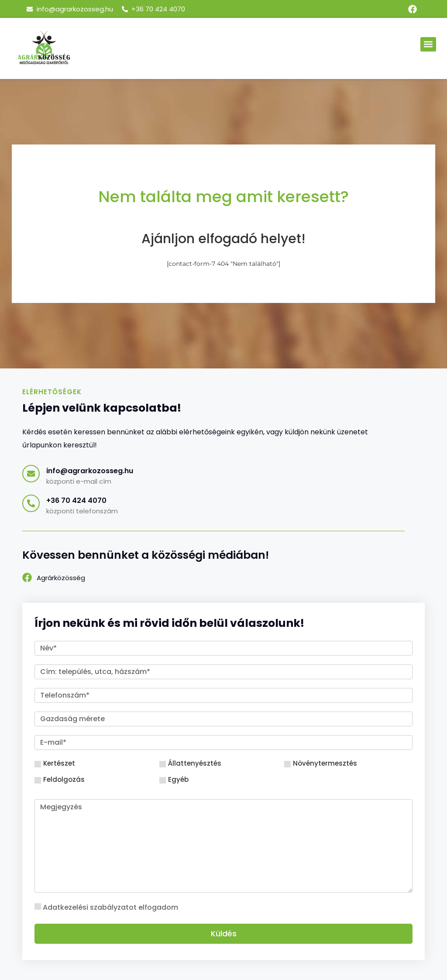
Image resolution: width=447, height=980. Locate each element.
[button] (428, 44)
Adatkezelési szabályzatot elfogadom (110, 907)
